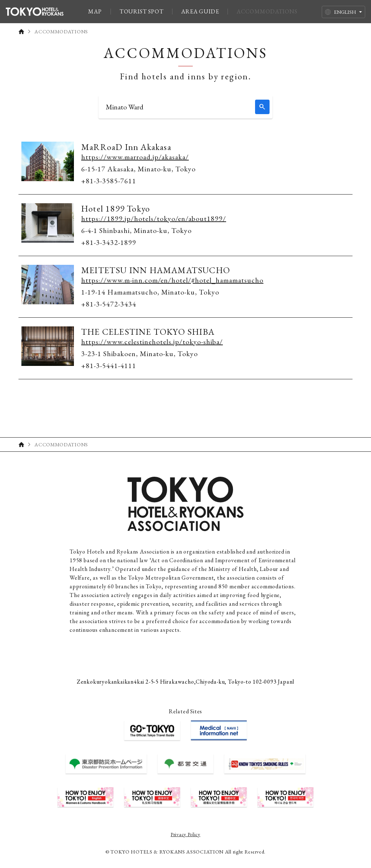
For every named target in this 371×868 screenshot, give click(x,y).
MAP (95, 12)
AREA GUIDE (200, 12)
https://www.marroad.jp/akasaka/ (135, 157)
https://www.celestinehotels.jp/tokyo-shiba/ (152, 342)
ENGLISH (345, 12)
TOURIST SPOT (142, 12)
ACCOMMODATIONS (267, 12)
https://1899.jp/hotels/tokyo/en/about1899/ (154, 218)
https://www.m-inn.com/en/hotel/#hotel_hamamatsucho (172, 280)
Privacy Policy (185, 834)
